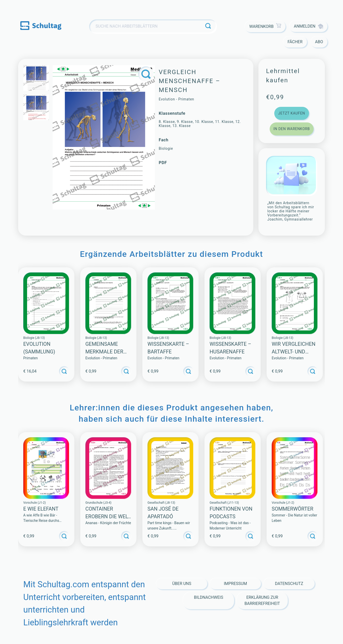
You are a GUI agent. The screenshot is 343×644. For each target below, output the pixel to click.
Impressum (236, 584)
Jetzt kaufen (291, 113)
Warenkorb (265, 26)
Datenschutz (289, 584)
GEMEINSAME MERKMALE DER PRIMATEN (104, 352)
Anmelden (308, 26)
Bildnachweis (209, 597)
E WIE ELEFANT (41, 509)
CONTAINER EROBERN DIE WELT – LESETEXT (108, 516)
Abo (319, 42)
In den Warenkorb (292, 129)
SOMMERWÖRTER (293, 509)
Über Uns (182, 584)
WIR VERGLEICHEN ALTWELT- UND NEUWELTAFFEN (294, 352)
